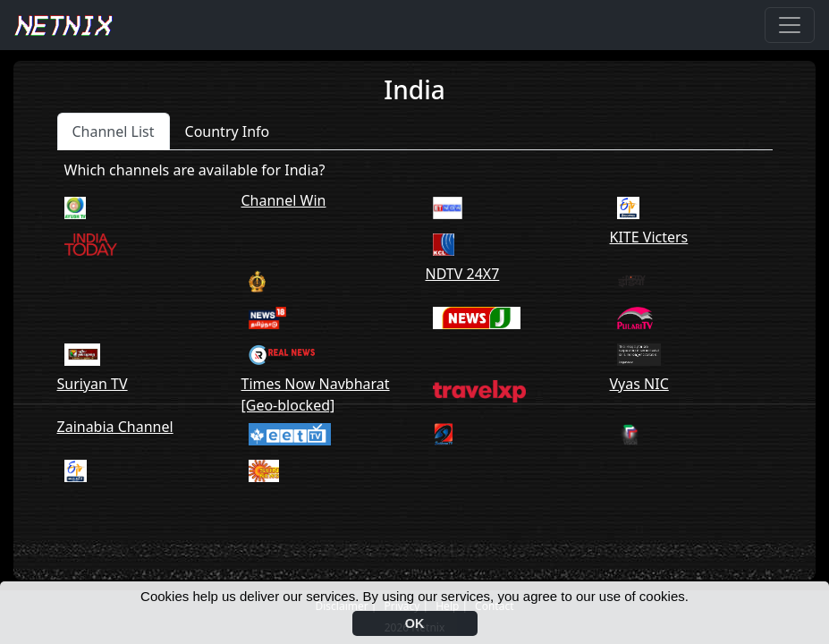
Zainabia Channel (115, 427)
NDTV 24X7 (463, 274)
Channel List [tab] (114, 131)
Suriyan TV (93, 384)
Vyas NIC (639, 384)
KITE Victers (649, 237)
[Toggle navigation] (790, 25)
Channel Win (284, 200)
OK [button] (415, 623)
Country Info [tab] (228, 131)
